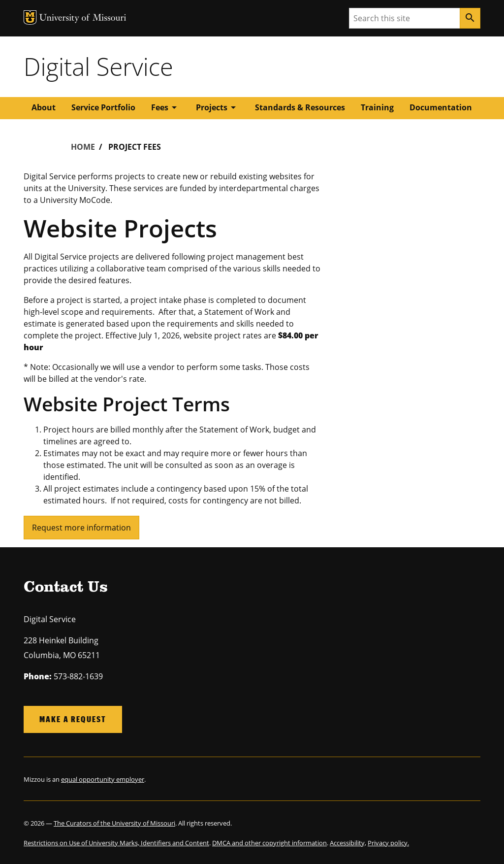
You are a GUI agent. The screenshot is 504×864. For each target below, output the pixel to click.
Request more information (81, 528)
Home (83, 147)
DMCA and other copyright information (269, 843)
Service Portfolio (103, 107)
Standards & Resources (300, 107)
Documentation (441, 107)
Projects (218, 107)
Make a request (73, 719)
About (44, 107)
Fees (166, 107)
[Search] (470, 18)
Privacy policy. (388, 843)
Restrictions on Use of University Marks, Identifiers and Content (116, 843)
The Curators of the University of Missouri (114, 823)
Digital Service (98, 66)
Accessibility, (348, 843)
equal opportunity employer (103, 779)
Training (377, 107)
